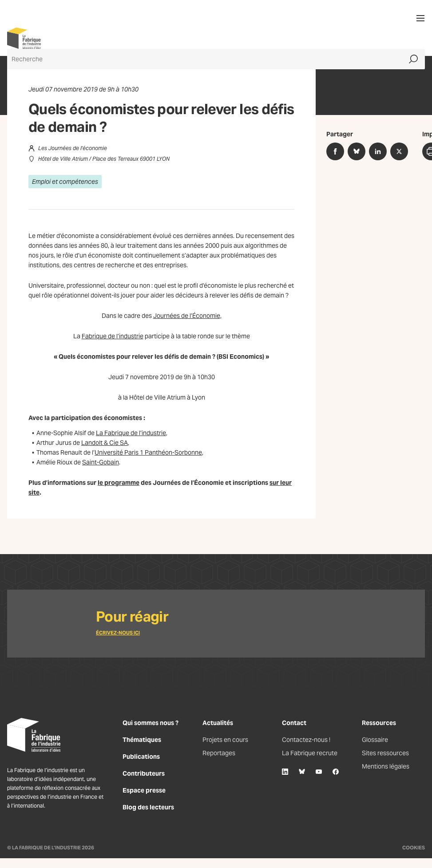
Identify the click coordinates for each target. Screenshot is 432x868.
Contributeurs (144, 773)
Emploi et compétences (65, 182)
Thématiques (142, 740)
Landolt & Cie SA (105, 443)
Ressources (379, 723)
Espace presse (144, 790)
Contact (294, 723)
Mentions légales (386, 766)
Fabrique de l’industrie (113, 336)
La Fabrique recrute (310, 753)
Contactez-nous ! (306, 740)
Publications (141, 757)
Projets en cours (225, 740)
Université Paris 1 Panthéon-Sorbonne (148, 452)
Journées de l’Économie (187, 316)
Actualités (218, 723)
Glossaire (375, 740)
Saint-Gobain (101, 462)
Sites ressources (385, 753)
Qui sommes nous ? (151, 723)
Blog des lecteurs (148, 807)
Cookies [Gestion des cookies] (414, 848)
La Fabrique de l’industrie (131, 433)
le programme (119, 483)
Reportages (219, 753)
